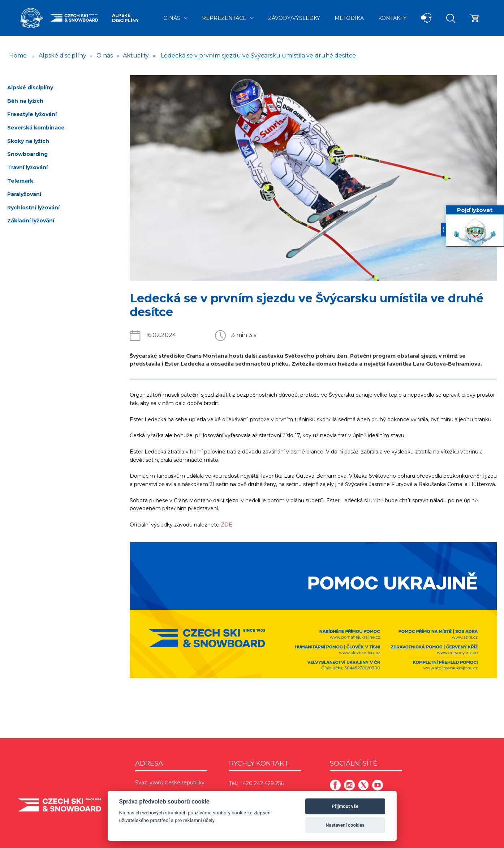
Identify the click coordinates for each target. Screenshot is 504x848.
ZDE (227, 525)
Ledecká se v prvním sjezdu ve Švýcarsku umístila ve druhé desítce (258, 56)
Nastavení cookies (345, 825)
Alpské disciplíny (125, 18)
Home (18, 56)
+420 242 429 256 (262, 783)
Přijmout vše (345, 806)
